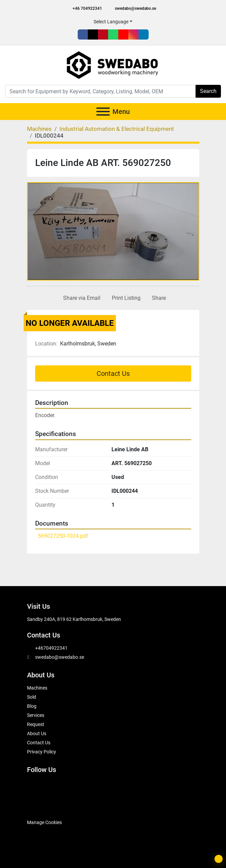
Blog (32, 706)
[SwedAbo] (40, 805)
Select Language (111, 22)
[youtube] (123, 34)
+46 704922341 (87, 8)
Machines (37, 688)
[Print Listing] (125, 298)
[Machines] (39, 129)
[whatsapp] (113, 34)
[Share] (158, 298)
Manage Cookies (44, 822)
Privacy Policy (42, 752)
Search (208, 91)
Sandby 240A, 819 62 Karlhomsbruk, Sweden (74, 619)
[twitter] (93, 34)
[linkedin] (144, 34)
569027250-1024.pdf (63, 536)
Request (36, 724)
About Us (37, 733)
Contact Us (113, 373)
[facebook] (83, 34)
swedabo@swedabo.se (135, 8)
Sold (32, 697)
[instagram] (133, 34)
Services (36, 715)
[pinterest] (103, 34)
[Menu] (103, 112)
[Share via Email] (80, 298)
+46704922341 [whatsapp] (51, 648)
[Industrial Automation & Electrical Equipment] (117, 129)
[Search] (100, 91)
